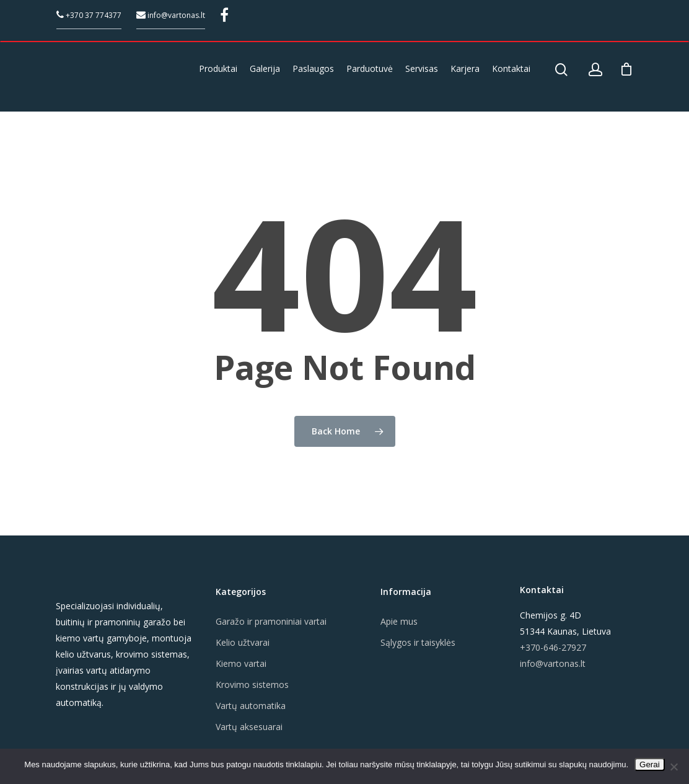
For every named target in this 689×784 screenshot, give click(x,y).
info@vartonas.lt (171, 15)
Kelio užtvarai (243, 642)
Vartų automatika (251, 706)
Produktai (218, 68)
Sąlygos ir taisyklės (418, 642)
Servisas (422, 68)
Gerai (650, 764)
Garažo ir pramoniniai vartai (271, 621)
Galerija (265, 68)
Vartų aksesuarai (249, 727)
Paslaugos (313, 68)
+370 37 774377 (89, 15)
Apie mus (399, 621)
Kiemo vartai (241, 663)
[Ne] (674, 767)
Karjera (465, 68)
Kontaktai (511, 68)
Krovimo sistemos (252, 685)
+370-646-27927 (553, 647)
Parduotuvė (370, 68)
